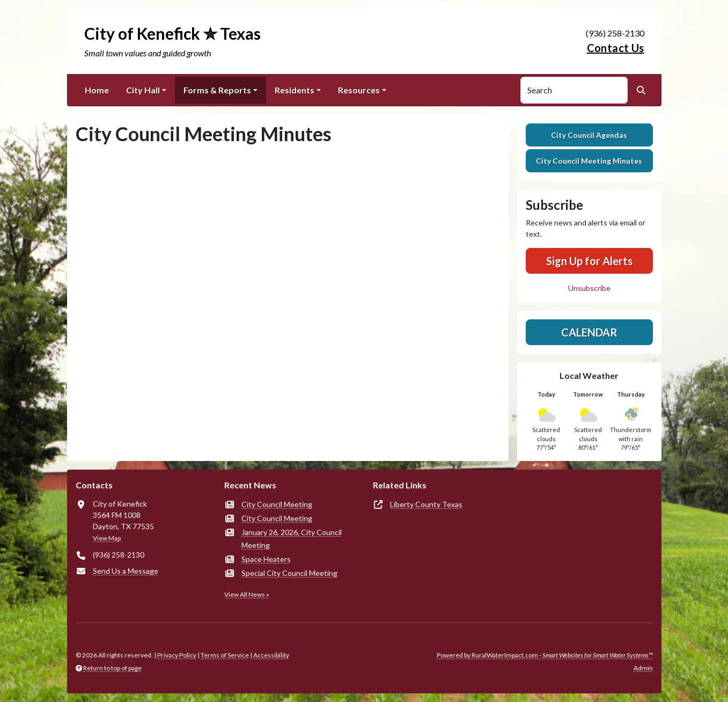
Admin (643, 668)
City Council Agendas (589, 135)
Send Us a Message (126, 571)
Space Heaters (266, 559)
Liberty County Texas (426, 504)
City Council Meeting (277, 504)
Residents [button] (295, 90)
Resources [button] (359, 90)
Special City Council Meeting (289, 573)
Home (97, 90)
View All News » (247, 594)
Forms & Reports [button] (217, 90)
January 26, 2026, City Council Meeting (292, 539)
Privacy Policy (177, 655)
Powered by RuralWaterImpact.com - (545, 655)
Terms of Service (225, 655)
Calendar (589, 332)
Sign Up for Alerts (589, 261)
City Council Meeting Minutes (589, 161)
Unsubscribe (589, 288)
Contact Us (616, 48)
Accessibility (271, 655)
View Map (107, 538)
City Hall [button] (143, 90)
